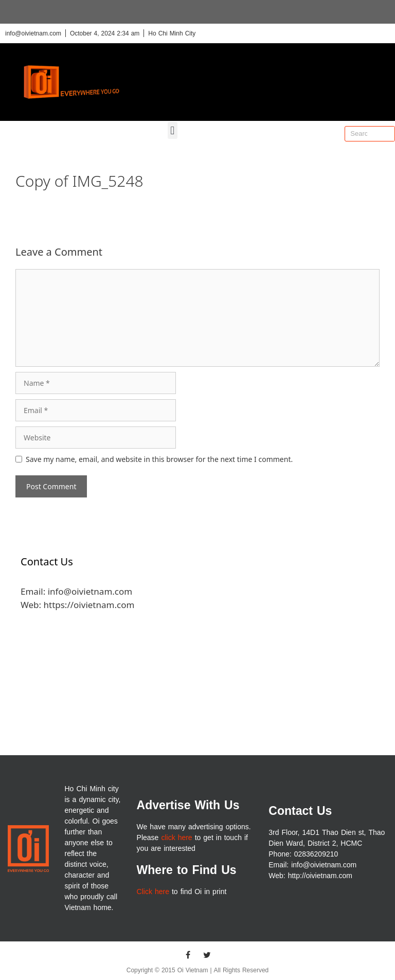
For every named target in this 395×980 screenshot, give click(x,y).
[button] (173, 130)
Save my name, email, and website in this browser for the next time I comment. (159, 459)
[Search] (387, 134)
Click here (153, 892)
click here (176, 838)
